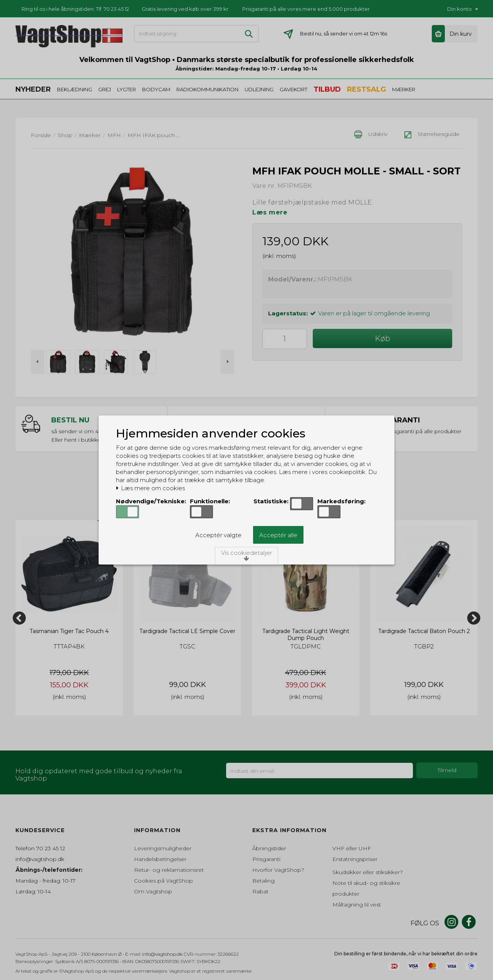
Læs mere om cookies (150, 488)
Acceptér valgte (218, 535)
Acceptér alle (278, 535)
